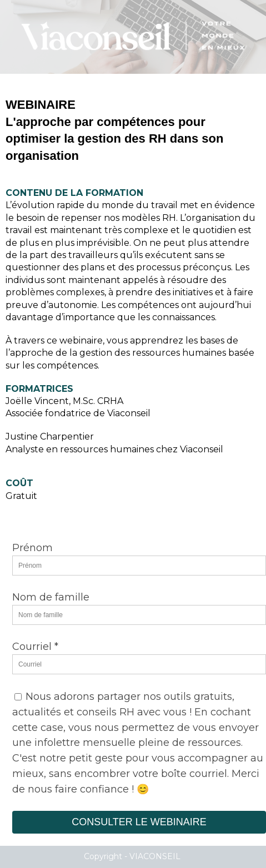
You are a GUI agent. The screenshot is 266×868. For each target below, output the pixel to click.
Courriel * (35, 647)
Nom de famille (51, 597)
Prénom (32, 548)
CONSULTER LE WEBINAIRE (139, 822)
